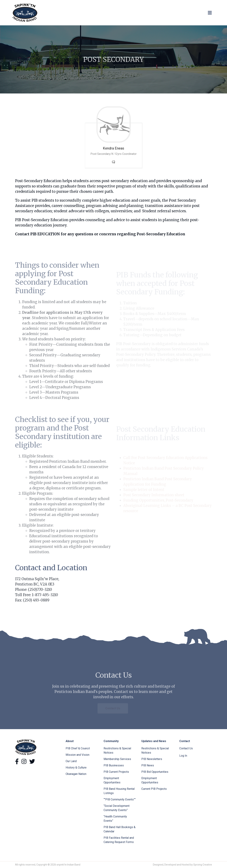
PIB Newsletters (152, 759)
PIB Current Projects (116, 772)
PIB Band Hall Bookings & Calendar (120, 829)
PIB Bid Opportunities (155, 772)
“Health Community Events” (115, 819)
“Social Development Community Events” (117, 808)
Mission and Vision (77, 755)
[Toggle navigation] (210, 13)
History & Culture (76, 768)
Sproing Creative (203, 865)
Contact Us (186, 748)
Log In (183, 756)
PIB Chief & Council (78, 748)
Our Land (71, 761)
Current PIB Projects (154, 789)
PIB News (148, 765)
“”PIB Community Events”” (120, 799)
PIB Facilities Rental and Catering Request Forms (119, 840)
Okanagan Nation (76, 774)
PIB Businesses (114, 765)
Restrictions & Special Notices (117, 750)
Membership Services (117, 759)
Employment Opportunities (112, 780)
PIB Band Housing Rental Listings (119, 791)
